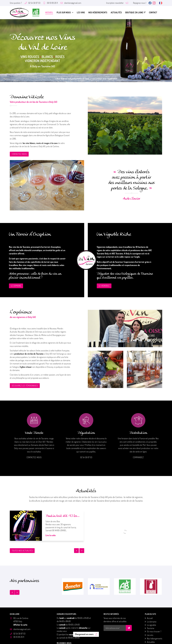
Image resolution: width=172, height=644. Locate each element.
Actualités (116, 12)
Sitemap (92, 640)
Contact (153, 12)
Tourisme (151, 609)
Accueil (49, 12)
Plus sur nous (64, 12)
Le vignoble (151, 606)
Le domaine (152, 603)
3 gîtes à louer (43, 348)
